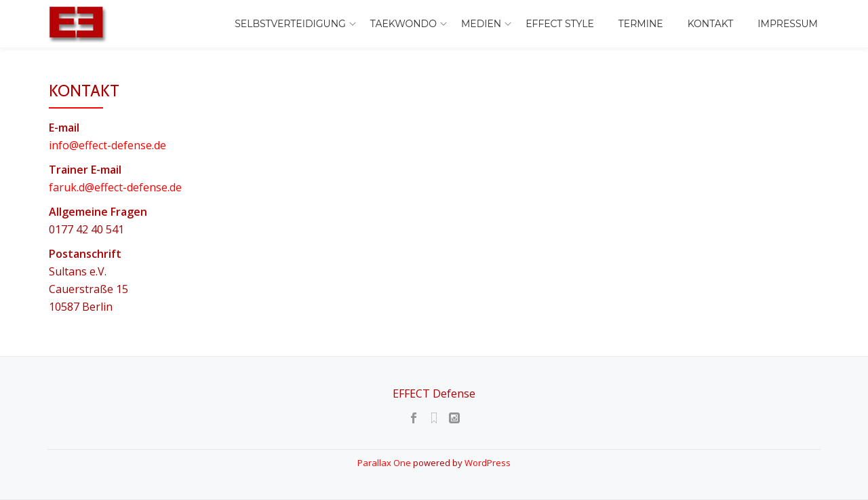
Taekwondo (403, 24)
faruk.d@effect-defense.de (115, 187)
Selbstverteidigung (290, 24)
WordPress (488, 463)
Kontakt (711, 24)
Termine (641, 24)
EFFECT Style (560, 24)
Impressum (788, 24)
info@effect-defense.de (107, 145)
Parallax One (385, 463)
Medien (481, 24)
